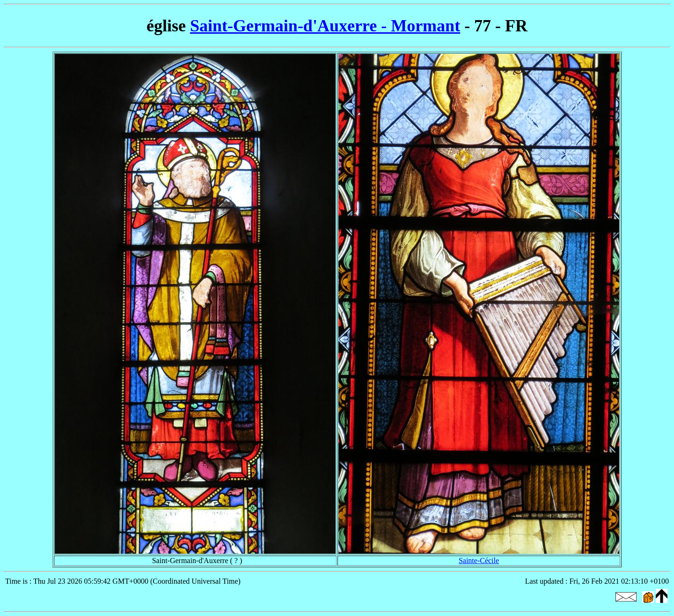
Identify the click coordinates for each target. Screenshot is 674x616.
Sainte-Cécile (479, 561)
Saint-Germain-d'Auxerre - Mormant (325, 26)
